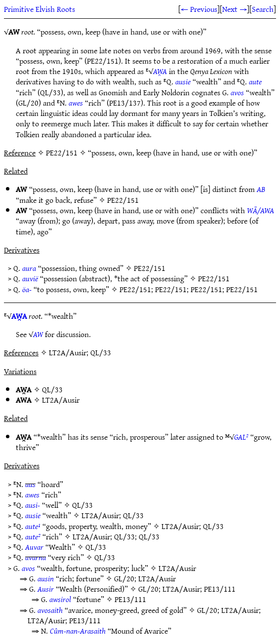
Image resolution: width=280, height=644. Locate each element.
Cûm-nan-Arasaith (78, 631)
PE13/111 (220, 589)
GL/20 (124, 578)
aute (255, 81)
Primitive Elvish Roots (40, 9)
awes (76, 103)
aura (29, 268)
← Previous (199, 9)
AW (38, 334)
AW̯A (160, 71)
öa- (27, 289)
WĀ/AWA (260, 210)
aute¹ (33, 526)
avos (237, 92)
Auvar (34, 547)
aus (30, 484)
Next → (235, 9)
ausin (46, 578)
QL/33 (52, 389)
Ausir (46, 589)
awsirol (60, 599)
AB (261, 189)
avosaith (50, 610)
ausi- (33, 505)
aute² (33, 536)
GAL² (241, 437)
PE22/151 (123, 200)
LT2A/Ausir (61, 400)
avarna (36, 557)
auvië (30, 278)
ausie (183, 81)
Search (263, 9)
